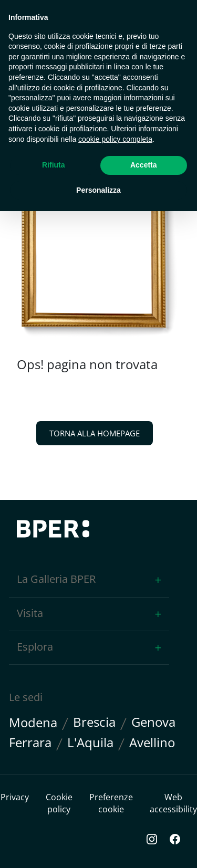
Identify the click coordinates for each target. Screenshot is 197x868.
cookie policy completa (115, 139)
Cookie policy (59, 803)
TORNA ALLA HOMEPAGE (95, 433)
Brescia (94, 723)
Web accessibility (173, 803)
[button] (89, 580)
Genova (153, 723)
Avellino (152, 743)
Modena (33, 723)
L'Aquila (90, 743)
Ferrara (30, 743)
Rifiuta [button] (54, 165)
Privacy (15, 797)
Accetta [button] (144, 165)
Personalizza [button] (98, 190)
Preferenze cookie (111, 803)
